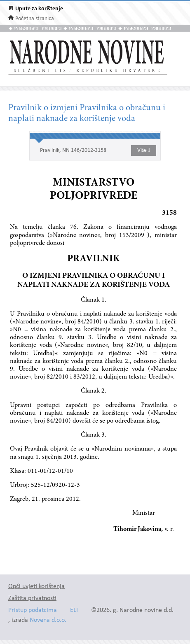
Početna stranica (35, 19)
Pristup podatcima (33, 610)
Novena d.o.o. (48, 620)
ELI (74, 610)
